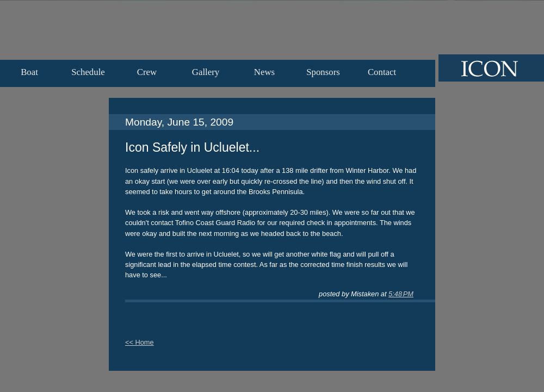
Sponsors (323, 72)
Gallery (206, 72)
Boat (29, 72)
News (264, 72)
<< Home (140, 342)
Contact (382, 72)
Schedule (88, 72)
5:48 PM (401, 294)
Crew (147, 72)
